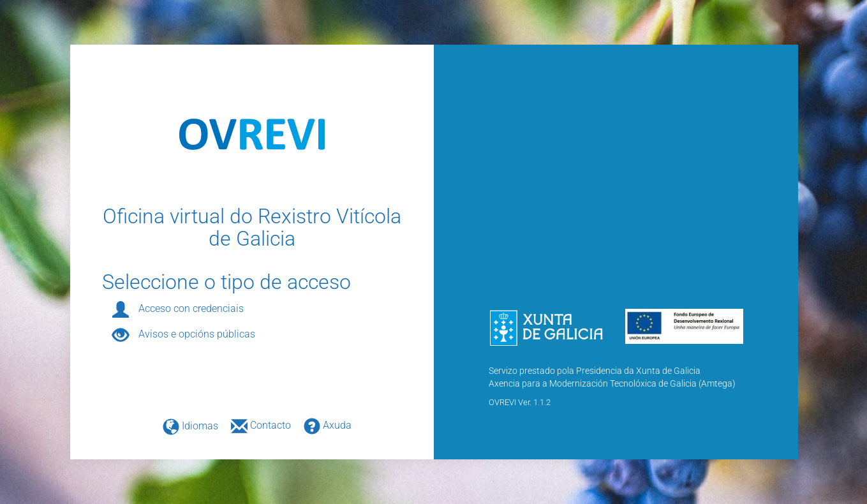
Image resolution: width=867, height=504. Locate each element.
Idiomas (185, 426)
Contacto (257, 425)
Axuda (322, 425)
